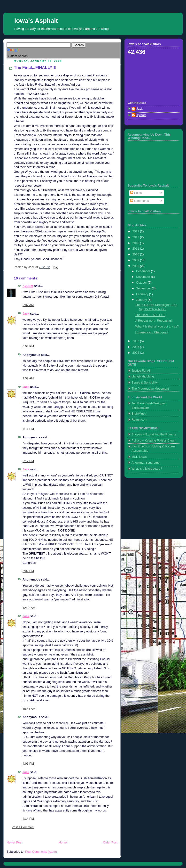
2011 (136, 249)
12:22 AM (29, 608)
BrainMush (139, 414)
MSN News (139, 457)
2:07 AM (28, 305)
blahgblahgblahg (143, 377)
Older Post (110, 843)
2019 (136, 231)
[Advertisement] (149, 78)
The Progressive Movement (150, 389)
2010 (136, 254)
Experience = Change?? (152, 332)
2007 (136, 341)
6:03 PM (28, 346)
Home (63, 843)
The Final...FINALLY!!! (35, 68)
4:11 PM (28, 429)
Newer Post (14, 843)
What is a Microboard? (147, 469)
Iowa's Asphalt (36, 21)
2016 (136, 243)
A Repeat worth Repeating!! (154, 321)
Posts (136, 193)
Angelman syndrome (146, 463)
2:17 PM (28, 461)
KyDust (28, 286)
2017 (136, 237)
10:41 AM (29, 709)
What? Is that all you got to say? (157, 327)
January (142, 300)
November (144, 277)
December (144, 271)
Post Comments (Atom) (41, 852)
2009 (136, 260)
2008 (136, 266)
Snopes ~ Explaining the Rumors (154, 434)
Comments (139, 201)
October (142, 283)
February (143, 294)
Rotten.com (139, 420)
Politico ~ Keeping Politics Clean (153, 441)
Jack (26, 314)
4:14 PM (28, 819)
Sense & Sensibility (145, 383)
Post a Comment (23, 827)
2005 (136, 353)
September (144, 288)
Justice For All (141, 371)
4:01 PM (28, 764)
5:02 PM (28, 571)
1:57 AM (28, 378)
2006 (136, 347)
